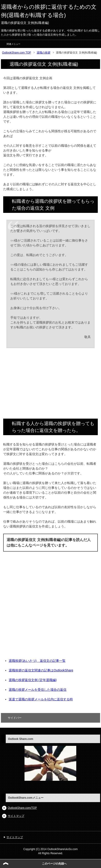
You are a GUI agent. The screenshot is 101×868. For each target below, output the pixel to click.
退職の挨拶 (44, 53)
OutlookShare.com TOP (17, 53)
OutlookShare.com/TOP (22, 808)
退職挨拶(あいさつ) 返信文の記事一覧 (37, 661)
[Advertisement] (50, 385)
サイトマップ (16, 816)
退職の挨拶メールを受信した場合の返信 (38, 690)
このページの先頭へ (54, 864)
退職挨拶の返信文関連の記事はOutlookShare (41, 670)
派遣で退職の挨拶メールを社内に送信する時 (41, 699)
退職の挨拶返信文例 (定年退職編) (33, 680)
